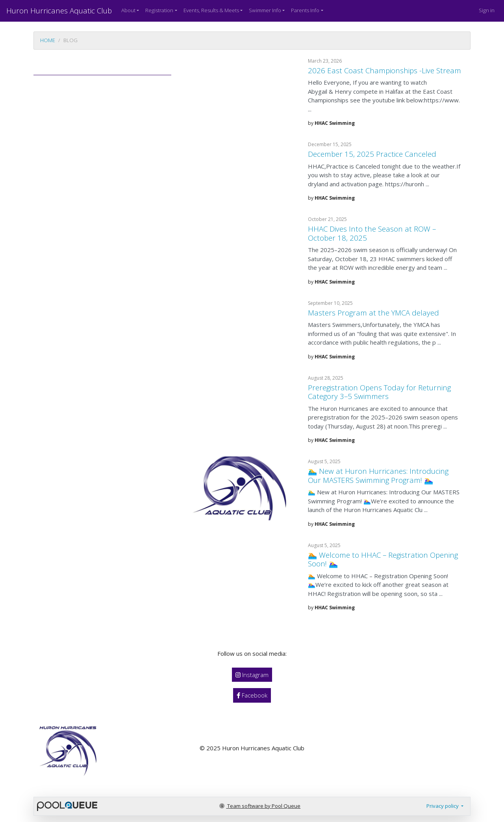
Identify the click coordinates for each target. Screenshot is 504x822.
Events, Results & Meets (211, 10)
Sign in (487, 10)
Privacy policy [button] (443, 806)
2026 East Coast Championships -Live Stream (384, 70)
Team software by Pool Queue (260, 806)
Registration (159, 10)
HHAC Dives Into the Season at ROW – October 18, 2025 (372, 233)
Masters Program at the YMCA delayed (373, 313)
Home (48, 40)
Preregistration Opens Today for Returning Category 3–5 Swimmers (379, 392)
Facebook (252, 695)
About (128, 10)
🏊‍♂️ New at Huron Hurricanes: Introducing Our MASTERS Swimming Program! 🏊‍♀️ (378, 475)
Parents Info (305, 10)
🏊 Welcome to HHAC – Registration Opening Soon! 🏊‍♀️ (383, 559)
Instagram (252, 675)
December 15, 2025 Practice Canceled (372, 154)
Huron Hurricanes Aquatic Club (59, 10)
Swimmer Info (265, 10)
